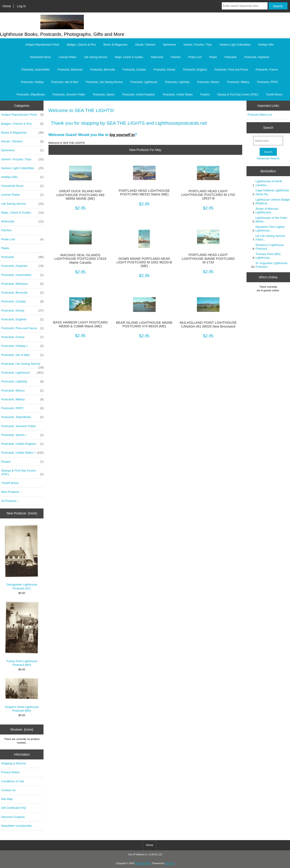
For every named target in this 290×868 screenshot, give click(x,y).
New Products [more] (22, 513)
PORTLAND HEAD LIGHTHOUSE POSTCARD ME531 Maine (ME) (144, 192)
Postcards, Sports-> (22, 435)
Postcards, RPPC (268, 82)
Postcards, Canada (134, 70)
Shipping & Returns (14, 763)
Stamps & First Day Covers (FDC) (238, 95)
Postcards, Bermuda (103, 70)
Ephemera (169, 45)
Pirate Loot (195, 57)
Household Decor (40, 57)
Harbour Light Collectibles (235, 45)
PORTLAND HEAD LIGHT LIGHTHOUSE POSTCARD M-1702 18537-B (208, 195)
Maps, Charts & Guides (129, 57)
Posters (205, 95)
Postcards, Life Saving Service (104, 82)
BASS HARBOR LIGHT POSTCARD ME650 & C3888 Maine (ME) (80, 324)
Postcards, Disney (164, 70)
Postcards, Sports (104, 95)
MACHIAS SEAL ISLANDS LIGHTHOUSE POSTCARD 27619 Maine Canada (80, 259)
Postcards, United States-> (22, 453)
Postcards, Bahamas (70, 70)
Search (268, 128)
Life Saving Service (96, 57)
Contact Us (8, 790)
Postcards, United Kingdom (139, 95)
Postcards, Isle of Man (65, 82)
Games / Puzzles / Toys (198, 45)
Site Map (7, 799)
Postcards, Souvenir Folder (69, 95)
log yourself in (122, 135)
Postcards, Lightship (177, 82)
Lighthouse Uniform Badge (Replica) (273, 201)
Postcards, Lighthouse (144, 82)
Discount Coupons (13, 817)
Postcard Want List (260, 115)
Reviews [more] (22, 729)
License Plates (68, 57)
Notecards (157, 57)
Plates (213, 57)
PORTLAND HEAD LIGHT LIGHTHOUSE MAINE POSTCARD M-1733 (208, 258)
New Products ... (12, 492)
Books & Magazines (116, 45)
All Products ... (10, 501)
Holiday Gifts (266, 45)
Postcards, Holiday (32, 82)
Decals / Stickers (145, 45)
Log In (21, 6)
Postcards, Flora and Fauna (231, 70)
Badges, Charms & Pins (81, 45)
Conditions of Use (13, 781)
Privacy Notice (10, 772)
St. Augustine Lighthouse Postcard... (272, 265)
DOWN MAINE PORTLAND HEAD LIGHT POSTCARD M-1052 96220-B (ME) (144, 262)
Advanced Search (268, 158)
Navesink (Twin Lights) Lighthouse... (270, 229)
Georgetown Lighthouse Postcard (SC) (22, 557)
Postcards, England (195, 70)
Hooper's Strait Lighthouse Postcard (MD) (22, 695)
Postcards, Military (238, 82)
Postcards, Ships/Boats (31, 95)
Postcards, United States (178, 95)
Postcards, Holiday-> (22, 346)
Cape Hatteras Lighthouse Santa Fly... (272, 192)
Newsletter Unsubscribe (16, 826)
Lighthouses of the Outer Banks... (271, 220)
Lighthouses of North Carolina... (269, 183)
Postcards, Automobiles (35, 70)
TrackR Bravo (274, 95)
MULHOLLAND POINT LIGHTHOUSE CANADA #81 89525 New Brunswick (208, 324)
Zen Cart (170, 863)
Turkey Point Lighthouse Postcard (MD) (22, 634)
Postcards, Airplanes (257, 57)
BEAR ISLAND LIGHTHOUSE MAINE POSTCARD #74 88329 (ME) (144, 324)
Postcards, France (267, 70)
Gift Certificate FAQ (14, 808)
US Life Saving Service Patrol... (270, 238)
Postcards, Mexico (208, 82)
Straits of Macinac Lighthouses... (267, 210)
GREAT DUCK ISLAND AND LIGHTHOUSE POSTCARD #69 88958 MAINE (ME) (80, 195)
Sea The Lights (143, 863)
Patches (176, 57)
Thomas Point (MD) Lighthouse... (268, 256)
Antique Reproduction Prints (42, 45)
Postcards (231, 57)
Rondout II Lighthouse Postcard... (270, 247)
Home (7, 6)
